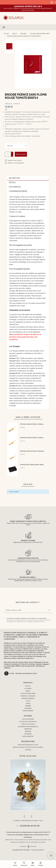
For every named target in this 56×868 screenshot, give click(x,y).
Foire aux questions (28, 724)
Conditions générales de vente (28, 745)
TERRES (28, 703)
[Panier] (15, 864)
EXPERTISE (28, 731)
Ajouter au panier (21, 154)
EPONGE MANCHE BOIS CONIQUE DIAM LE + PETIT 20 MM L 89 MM (33, 424)
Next (9, 52)
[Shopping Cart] (51, 856)
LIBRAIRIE (28, 706)
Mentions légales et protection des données (28, 747)
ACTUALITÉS (28, 734)
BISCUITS (28, 686)
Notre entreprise (28, 719)
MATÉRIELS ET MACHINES (28, 696)
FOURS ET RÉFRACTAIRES (28, 694)
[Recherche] (24, 864)
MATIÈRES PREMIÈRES (28, 698)
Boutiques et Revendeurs (28, 722)
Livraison (28, 750)
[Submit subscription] (49, 610)
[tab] (28, 178)
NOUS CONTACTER (28, 736)
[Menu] (33, 864)
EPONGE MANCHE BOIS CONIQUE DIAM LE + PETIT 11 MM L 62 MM (33, 438)
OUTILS (28, 701)
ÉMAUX (28, 691)
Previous (9, 40)
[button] (28, 27)
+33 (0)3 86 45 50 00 (29, 826)
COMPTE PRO (28, 729)
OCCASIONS (28, 708)
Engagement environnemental (28, 727)
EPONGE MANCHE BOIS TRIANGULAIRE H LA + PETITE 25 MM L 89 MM (33, 451)
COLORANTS (28, 689)
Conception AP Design (28, 846)
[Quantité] (8, 154)
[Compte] (40, 864)
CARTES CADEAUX (28, 711)
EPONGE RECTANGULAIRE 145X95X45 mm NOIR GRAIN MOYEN (33, 465)
